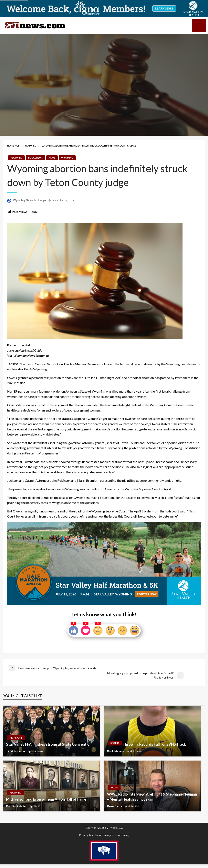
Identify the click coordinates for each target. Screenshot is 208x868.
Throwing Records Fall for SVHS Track (154, 744)
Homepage (13, 146)
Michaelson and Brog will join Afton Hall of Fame (46, 799)
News (52, 158)
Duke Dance (115, 806)
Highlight (16, 738)
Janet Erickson (16, 751)
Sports (115, 743)
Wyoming (67, 158)
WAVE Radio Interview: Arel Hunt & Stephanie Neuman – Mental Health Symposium (152, 797)
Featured (31, 146)
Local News (35, 158)
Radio (114, 788)
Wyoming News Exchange (30, 200)
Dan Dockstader (17, 806)
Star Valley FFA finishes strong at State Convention (49, 744)
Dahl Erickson (116, 751)
